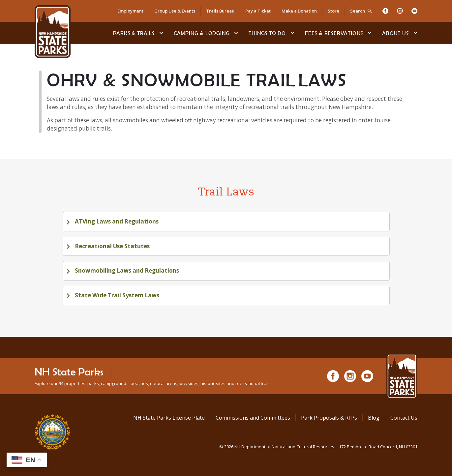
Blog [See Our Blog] (374, 418)
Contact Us (404, 418)
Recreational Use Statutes (112, 246)
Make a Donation (299, 11)
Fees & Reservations (334, 33)
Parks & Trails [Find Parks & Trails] (134, 33)
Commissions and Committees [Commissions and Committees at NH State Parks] (253, 418)
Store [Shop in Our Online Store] (333, 11)
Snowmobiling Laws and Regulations (126, 270)
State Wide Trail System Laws (116, 295)
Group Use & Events (175, 11)
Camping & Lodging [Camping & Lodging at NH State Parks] (202, 33)
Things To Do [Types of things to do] (267, 33)
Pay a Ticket (258, 11)
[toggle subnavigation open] (161, 33)
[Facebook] (385, 11)
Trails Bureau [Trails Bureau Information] (220, 11)
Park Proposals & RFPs (329, 418)
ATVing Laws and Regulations (116, 221)
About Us (395, 33)
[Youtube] (414, 11)
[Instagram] (400, 11)
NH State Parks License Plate (169, 418)
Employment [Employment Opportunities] (130, 11)
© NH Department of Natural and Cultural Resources (318, 447)
